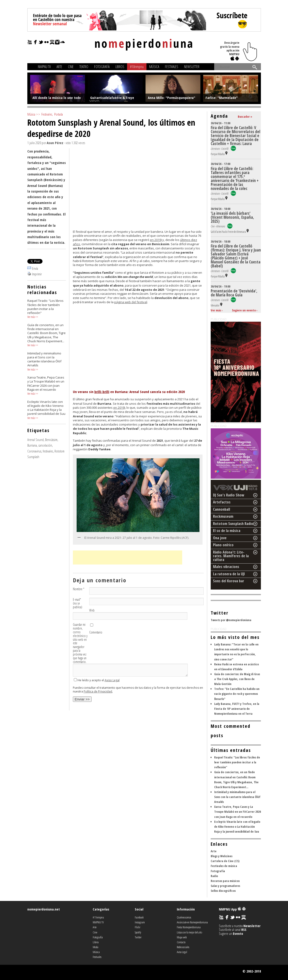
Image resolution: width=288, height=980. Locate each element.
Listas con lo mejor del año (189, 932)
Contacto (181, 942)
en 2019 (155, 240)
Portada (59, 114)
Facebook (139, 917)
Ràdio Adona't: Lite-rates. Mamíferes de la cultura (231, 556)
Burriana (32, 445)
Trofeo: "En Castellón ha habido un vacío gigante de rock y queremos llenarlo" (237, 694)
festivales (48, 451)
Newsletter (192, 67)
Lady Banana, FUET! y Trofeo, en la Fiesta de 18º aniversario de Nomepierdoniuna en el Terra (237, 709)
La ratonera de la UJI (229, 574)
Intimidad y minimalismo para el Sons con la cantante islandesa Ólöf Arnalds (237, 797)
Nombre (79, 589)
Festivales (172, 67)
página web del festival (131, 302)
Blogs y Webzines (222, 856)
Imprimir (37, 274)
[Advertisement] (128, 557)
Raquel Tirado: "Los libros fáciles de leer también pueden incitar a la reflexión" (237, 762)
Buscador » (245, 117)
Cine (71, 67)
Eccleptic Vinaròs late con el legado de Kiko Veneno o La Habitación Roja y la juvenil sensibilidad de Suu (237, 827)
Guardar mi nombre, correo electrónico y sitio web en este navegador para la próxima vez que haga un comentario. (80, 643)
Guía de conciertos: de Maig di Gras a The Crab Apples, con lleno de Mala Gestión (237, 679)
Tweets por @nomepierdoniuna (231, 620)
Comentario (96, 632)
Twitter (138, 937)
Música (154, 67)
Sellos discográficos (223, 891)
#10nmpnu (137, 67)
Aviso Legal (112, 680)
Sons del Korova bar (229, 581)
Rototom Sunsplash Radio (233, 524)
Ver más (31, 317)
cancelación (45, 445)
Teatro (84, 67)
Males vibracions (226, 567)
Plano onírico (223, 545)
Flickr (138, 927)
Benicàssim (51, 440)
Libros (120, 67)
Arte (59, 67)
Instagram (140, 922)
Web (92, 610)
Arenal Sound (36, 440)
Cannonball (222, 509)
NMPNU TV (44, 67)
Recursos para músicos (225, 881)
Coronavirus (34, 451)
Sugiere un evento (244, 310)
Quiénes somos (184, 917)
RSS (244, 929)
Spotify (138, 932)
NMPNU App (232, 909)
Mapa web (182, 937)
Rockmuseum (223, 516)
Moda (96, 947)
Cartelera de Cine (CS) (225, 861)
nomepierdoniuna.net (44, 909)
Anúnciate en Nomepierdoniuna (192, 922)
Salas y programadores (225, 886)
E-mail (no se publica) (78, 603)
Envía (35, 268)
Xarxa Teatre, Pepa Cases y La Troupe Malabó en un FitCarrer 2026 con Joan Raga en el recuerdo (238, 812)
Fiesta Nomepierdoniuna (189, 927)
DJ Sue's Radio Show (229, 495)
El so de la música (227, 531)
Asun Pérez (55, 143)
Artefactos (222, 502)
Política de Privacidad (98, 691)
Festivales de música (224, 866)
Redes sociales (183, 947)
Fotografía (102, 67)
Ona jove (220, 538)
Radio (214, 876)
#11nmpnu (98, 917)
